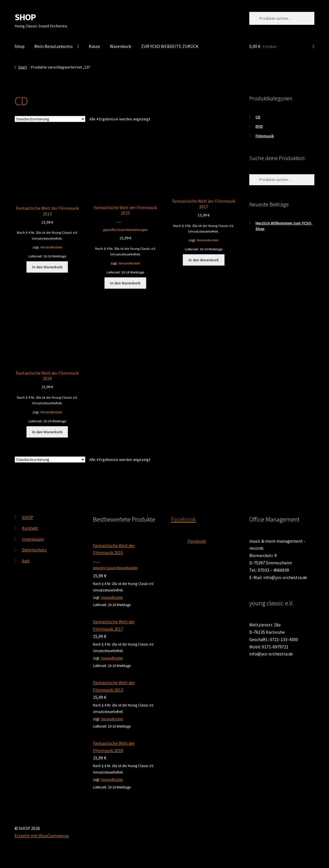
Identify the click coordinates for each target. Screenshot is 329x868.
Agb (26, 561)
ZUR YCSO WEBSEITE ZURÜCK (170, 46)
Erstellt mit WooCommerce (42, 836)
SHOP (25, 17)
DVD (259, 126)
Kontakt (30, 528)
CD (258, 117)
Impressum (33, 539)
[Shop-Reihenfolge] (50, 119)
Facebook (183, 519)
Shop (20, 46)
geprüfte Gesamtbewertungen (125, 230)
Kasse (94, 46)
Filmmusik (265, 136)
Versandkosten (51, 247)
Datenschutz (34, 550)
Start (23, 67)
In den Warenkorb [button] (47, 267)
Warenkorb (121, 46)
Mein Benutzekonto (54, 46)
